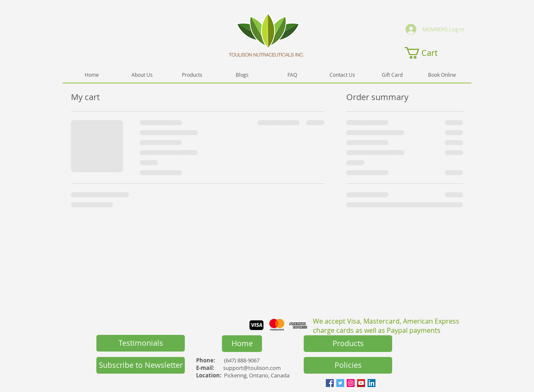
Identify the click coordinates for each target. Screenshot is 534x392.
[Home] (242, 344)
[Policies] (348, 365)
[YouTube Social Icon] (361, 383)
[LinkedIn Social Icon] (372, 383)
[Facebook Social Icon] (330, 383)
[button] (427, 53)
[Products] (348, 344)
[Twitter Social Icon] (340, 383)
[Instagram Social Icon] (351, 383)
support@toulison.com (252, 368)
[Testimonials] (141, 343)
